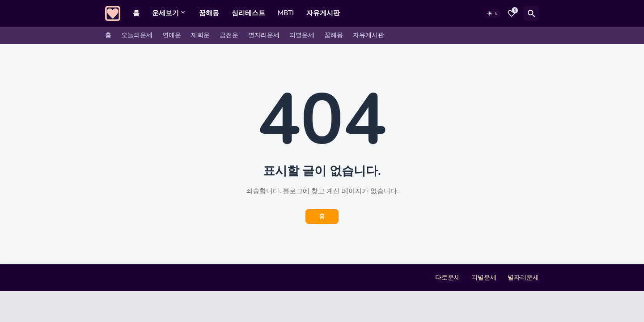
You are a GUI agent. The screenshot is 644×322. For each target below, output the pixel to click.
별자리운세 (264, 35)
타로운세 (448, 278)
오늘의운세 (137, 35)
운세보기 (165, 13)
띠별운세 (302, 35)
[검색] (531, 13)
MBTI (286, 13)
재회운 (200, 35)
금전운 (229, 35)
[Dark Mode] (493, 13)
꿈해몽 (209, 13)
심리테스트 (248, 13)
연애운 (172, 35)
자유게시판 (323, 13)
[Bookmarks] (512, 13)
